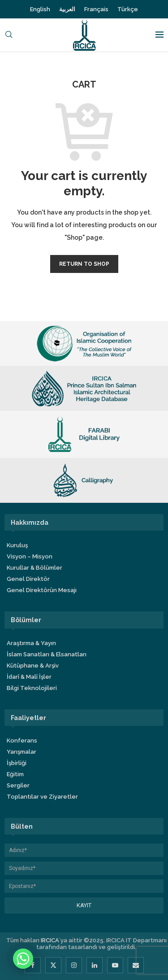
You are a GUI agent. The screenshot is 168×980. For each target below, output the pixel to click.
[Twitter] (53, 965)
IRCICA (50, 940)
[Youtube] (115, 965)
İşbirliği (17, 763)
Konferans (22, 740)
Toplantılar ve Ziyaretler (42, 797)
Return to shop (84, 264)
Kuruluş (17, 545)
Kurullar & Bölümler (34, 568)
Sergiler (18, 785)
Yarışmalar (22, 752)
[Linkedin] (95, 965)
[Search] (9, 35)
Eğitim (15, 774)
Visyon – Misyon (30, 556)
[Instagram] (74, 965)
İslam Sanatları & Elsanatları (47, 654)
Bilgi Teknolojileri (32, 688)
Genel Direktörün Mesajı (42, 590)
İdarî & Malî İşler (29, 677)
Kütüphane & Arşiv (33, 666)
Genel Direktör (28, 579)
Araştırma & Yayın (31, 643)
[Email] (136, 965)
